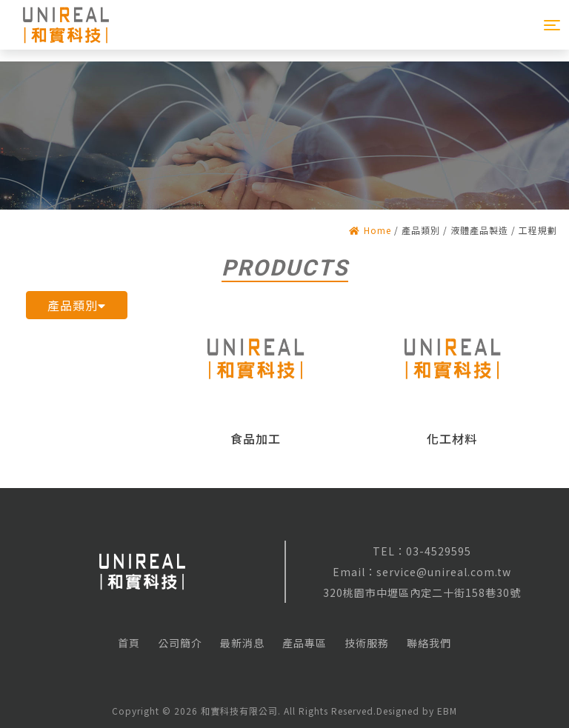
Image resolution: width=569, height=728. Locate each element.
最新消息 (242, 643)
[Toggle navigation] (552, 25)
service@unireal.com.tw (444, 572)
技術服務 (367, 643)
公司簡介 (180, 643)
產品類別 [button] (77, 305)
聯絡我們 (429, 643)
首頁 (129, 643)
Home (370, 230)
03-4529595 (439, 551)
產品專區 (305, 643)
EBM (447, 711)
